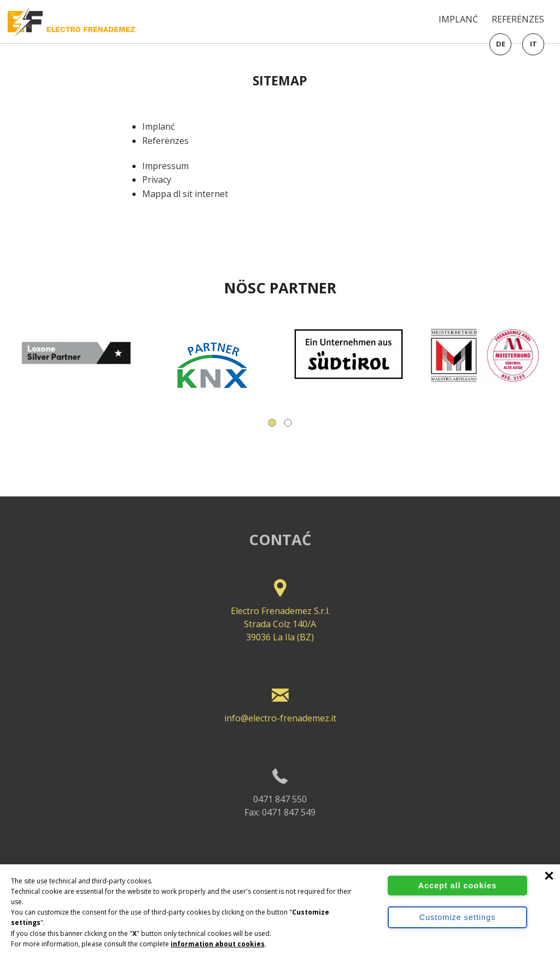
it (533, 44)
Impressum (165, 166)
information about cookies (218, 944)
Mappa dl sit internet (185, 194)
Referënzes (518, 19)
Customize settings (458, 917)
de (501, 44)
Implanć (458, 19)
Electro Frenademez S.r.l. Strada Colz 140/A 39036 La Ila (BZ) (280, 607)
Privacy (157, 180)
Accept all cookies (458, 886)
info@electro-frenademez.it (280, 701)
